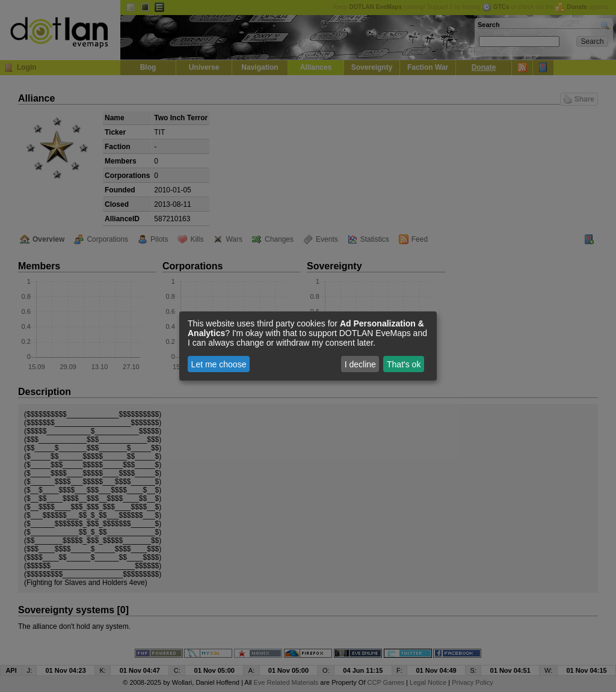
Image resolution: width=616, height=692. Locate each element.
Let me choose (219, 364)
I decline (360, 364)
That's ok (404, 364)
